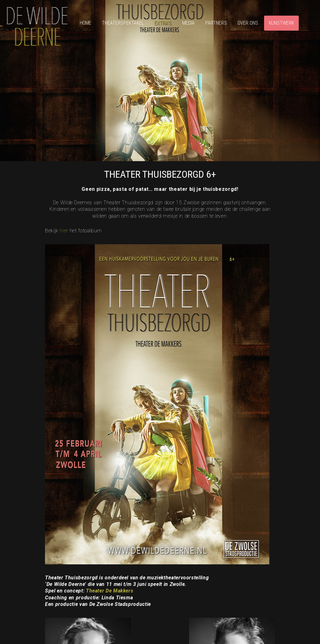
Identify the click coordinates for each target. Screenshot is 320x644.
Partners (216, 23)
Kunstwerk (281, 23)
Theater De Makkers (110, 591)
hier (64, 231)
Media (188, 23)
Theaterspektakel (123, 23)
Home (85, 23)
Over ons (248, 23)
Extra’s (163, 23)
